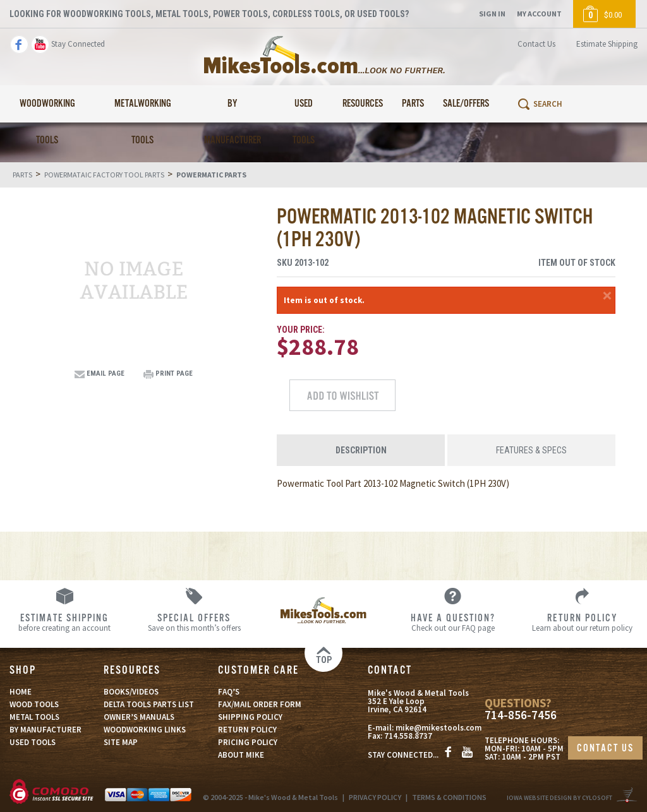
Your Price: (301, 330)
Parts (413, 104)
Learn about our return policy (582, 622)
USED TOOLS (33, 742)
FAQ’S (229, 692)
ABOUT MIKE (241, 755)
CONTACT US (605, 749)
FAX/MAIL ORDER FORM (260, 704)
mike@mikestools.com (438, 728)
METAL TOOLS (34, 717)
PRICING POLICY (248, 742)
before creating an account (65, 622)
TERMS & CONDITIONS (449, 797)
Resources (363, 104)
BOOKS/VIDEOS (131, 692)
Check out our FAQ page (453, 622)
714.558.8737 (408, 736)
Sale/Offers (466, 104)
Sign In (492, 14)
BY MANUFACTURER (45, 730)
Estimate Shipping (607, 44)
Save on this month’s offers (194, 622)
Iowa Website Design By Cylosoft (559, 798)
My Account (539, 14)
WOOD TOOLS (34, 704)
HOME (21, 692)
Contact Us (536, 44)
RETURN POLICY (247, 730)
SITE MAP (121, 742)
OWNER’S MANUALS (139, 717)
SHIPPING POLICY (250, 717)
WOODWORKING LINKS (145, 730)
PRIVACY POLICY (375, 797)
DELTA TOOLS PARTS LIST (149, 704)
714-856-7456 (521, 715)
